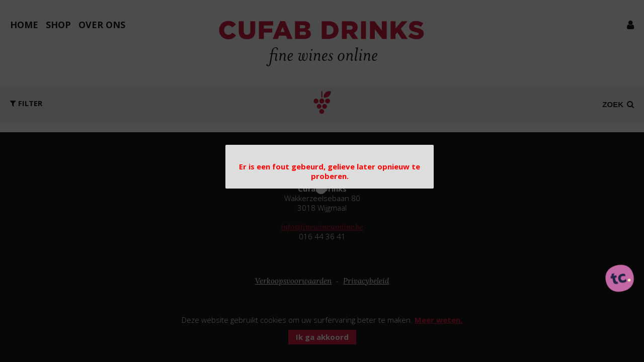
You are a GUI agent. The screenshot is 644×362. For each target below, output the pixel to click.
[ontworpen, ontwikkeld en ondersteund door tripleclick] (620, 279)
